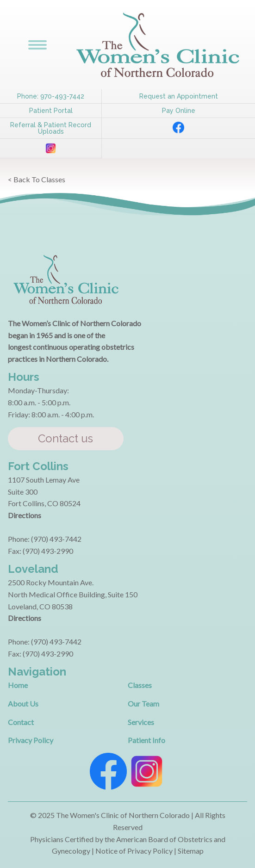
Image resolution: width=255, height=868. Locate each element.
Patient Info (146, 740)
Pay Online (179, 111)
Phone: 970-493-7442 (51, 96)
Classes (140, 685)
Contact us (65, 438)
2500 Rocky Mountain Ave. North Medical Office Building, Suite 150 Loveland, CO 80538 (73, 594)
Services (141, 722)
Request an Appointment (179, 96)
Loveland (33, 569)
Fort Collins (38, 466)
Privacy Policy (31, 740)
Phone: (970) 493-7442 (45, 539)
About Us (23, 704)
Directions (25, 515)
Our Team (143, 704)
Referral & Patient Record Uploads (51, 128)
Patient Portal (51, 111)
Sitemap (191, 851)
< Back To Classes (37, 179)
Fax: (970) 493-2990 (40, 551)
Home (18, 685)
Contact (21, 722)
